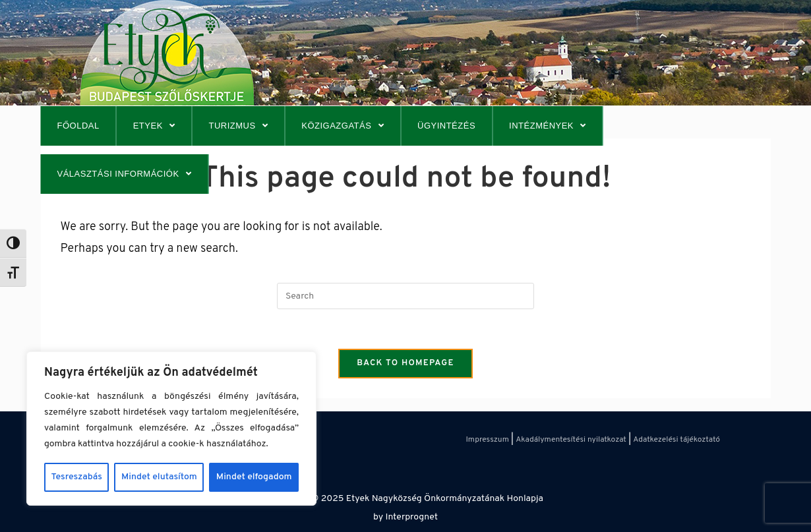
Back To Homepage (405, 363)
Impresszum (487, 440)
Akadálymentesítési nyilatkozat (571, 440)
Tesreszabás (77, 477)
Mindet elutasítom (159, 477)
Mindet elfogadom (254, 477)
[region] (171, 429)
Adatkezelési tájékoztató (676, 440)
